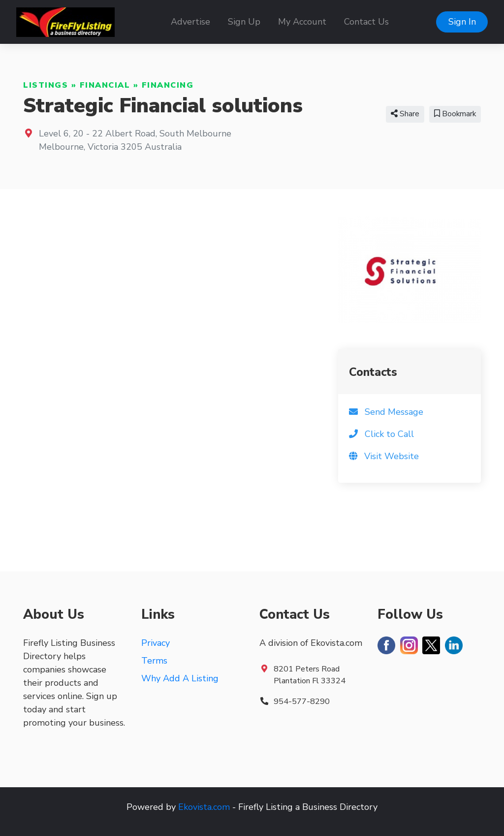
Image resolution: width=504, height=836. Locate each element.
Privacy (156, 643)
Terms (154, 661)
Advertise (190, 22)
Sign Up (244, 22)
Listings (46, 85)
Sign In (462, 22)
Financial (105, 85)
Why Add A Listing (180, 678)
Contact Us (366, 22)
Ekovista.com (204, 807)
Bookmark (455, 114)
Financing (168, 85)
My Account (302, 22)
